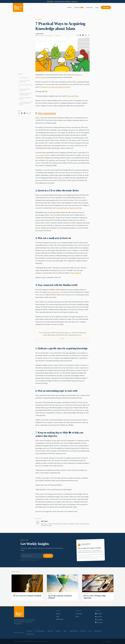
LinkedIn (99, 614)
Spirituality (50, 631)
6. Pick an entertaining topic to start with (26, 98)
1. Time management (24, 78)
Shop (97, 7)
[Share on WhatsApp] (86, 35)
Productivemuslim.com (54, 292)
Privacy (41, 641)
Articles (70, 7)
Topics (58, 616)
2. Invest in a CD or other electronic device (25, 81)
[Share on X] (78, 35)
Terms (46, 641)
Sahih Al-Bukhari (75, 273)
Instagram (99, 619)
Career (90, 631)
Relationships (98, 631)
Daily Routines (30, 634)
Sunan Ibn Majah (73, 96)
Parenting (83, 631)
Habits (65, 631)
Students (86, 594)
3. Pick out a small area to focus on (26, 85)
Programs (79, 7)
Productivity (29, 631)
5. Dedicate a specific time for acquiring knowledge (25, 94)
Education (39, 19)
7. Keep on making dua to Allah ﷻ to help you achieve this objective (26, 103)
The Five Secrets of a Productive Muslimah (27, 596)
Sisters (15, 594)
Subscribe (106, 7)
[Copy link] (88, 35)
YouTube (99, 617)
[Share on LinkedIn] (83, 35)
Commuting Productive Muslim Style (66, 208)
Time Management (40, 631)
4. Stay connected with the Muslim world (25, 90)
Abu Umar (40, 34)
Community (89, 7)
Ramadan (58, 631)
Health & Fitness (73, 631)
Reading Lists (60, 619)
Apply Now (75, 2)
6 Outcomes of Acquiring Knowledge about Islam (55, 87)
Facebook (99, 622)
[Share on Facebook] (80, 35)
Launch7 (109, 641)
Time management (47, 113)
